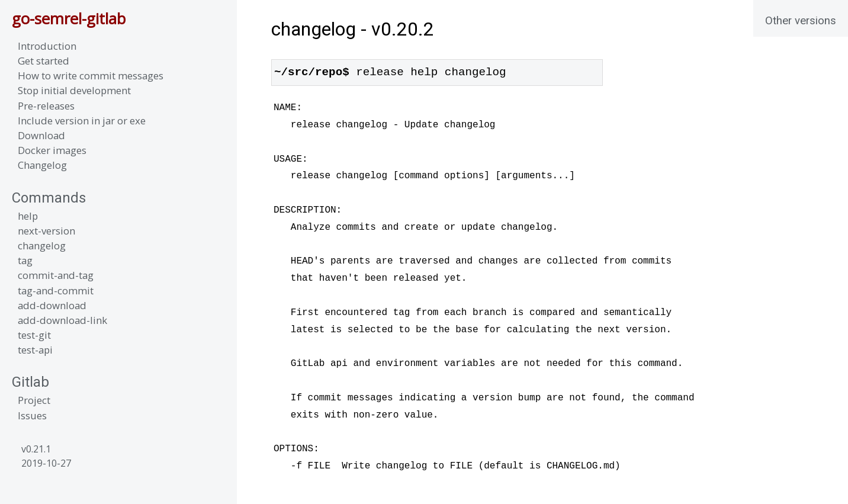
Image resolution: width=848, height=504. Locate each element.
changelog (42, 245)
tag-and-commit (56, 290)
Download (41, 135)
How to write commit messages (91, 76)
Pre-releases (46, 106)
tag (25, 260)
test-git (34, 335)
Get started (44, 61)
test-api (35, 350)
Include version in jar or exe (82, 121)
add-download (52, 305)
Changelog (42, 165)
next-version (46, 231)
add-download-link (62, 320)
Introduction (47, 46)
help (28, 216)
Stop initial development (74, 90)
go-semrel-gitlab (69, 19)
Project (34, 400)
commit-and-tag (56, 275)
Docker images (52, 150)
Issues (32, 415)
